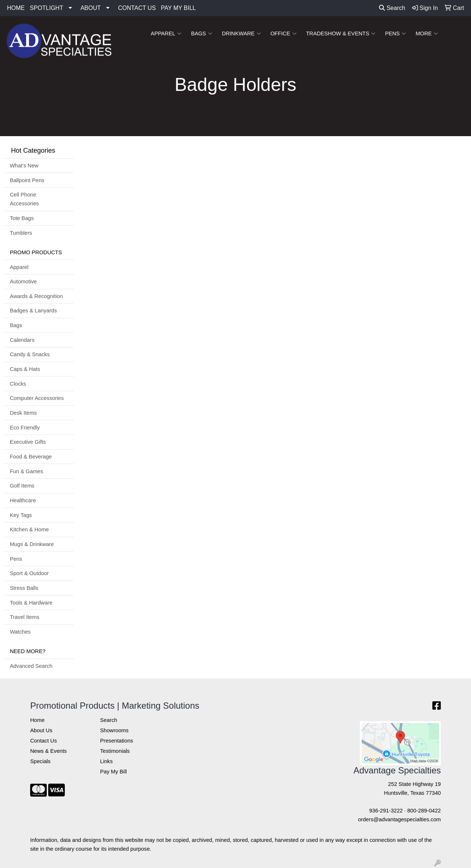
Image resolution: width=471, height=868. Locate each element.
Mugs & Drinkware (32, 544)
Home (37, 720)
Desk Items (23, 413)
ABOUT (91, 8)
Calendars (22, 340)
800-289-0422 (424, 811)
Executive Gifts (28, 442)
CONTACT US (137, 8)
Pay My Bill (113, 772)
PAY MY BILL (178, 8)
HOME (16, 8)
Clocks (18, 384)
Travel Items (25, 617)
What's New (24, 166)
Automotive (23, 281)
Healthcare (23, 500)
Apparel (166, 33)
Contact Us (44, 741)
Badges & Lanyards (33, 311)
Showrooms (114, 730)
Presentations (117, 741)
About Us (41, 730)
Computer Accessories (37, 398)
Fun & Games (26, 471)
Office (284, 33)
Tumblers (21, 233)
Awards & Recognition (36, 296)
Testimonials (115, 751)
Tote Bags (22, 218)
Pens (395, 33)
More (427, 33)
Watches (20, 632)
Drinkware (241, 33)
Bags (202, 33)
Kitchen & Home (29, 529)
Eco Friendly (25, 428)
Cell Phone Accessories (24, 199)
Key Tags (21, 515)
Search (392, 8)
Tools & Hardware (31, 603)
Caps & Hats (25, 369)
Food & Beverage (31, 457)
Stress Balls (24, 588)
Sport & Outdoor (29, 573)
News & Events (48, 751)
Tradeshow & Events (341, 33)
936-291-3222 (386, 811)
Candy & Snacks (30, 354)
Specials (40, 761)
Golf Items (22, 486)
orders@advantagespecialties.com (399, 819)
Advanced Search (31, 666)
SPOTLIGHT (47, 8)
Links (106, 761)
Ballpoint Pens (27, 180)
